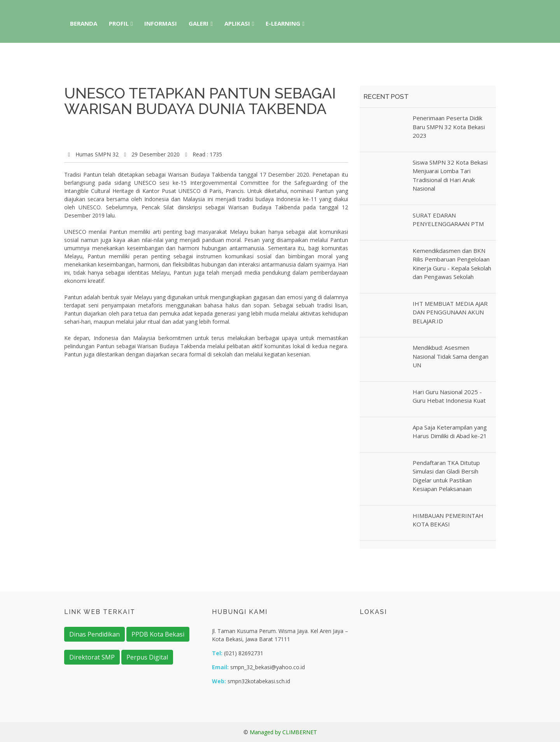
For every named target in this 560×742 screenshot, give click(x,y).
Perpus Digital (147, 657)
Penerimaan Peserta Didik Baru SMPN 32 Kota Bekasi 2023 (449, 127)
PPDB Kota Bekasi (158, 634)
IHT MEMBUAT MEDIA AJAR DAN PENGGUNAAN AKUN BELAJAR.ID (450, 312)
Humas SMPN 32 (97, 154)
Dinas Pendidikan (94, 634)
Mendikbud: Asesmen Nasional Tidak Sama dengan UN (451, 356)
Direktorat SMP (92, 657)
